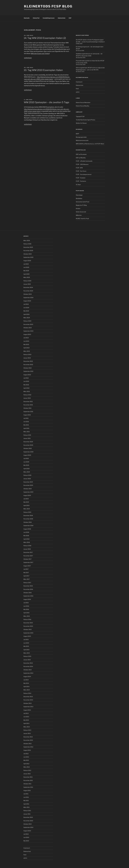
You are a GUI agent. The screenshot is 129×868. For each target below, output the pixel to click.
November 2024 (28, 291)
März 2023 (27, 351)
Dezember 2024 (28, 287)
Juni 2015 (26, 643)
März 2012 (27, 767)
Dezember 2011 (28, 777)
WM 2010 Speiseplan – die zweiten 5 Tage (46, 102)
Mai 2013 (26, 720)
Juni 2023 (26, 341)
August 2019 (27, 495)
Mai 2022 (26, 385)
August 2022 (27, 375)
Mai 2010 (26, 841)
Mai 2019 (26, 502)
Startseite (27, 18)
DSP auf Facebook (81, 154)
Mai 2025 (26, 271)
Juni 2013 (26, 717)
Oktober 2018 (28, 522)
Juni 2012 (26, 757)
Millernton (79, 215)
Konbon (78, 208)
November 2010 (28, 821)
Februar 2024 (27, 321)
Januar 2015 (27, 660)
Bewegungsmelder (81, 137)
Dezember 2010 (28, 817)
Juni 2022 (26, 381)
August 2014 (27, 676)
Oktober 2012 (27, 744)
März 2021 (27, 432)
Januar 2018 (27, 549)
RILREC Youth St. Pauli (82, 219)
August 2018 (27, 529)
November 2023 (28, 324)
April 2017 (26, 576)
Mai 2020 (26, 465)
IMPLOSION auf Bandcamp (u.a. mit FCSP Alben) (90, 144)
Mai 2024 (26, 311)
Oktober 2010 (28, 824)
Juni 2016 (26, 606)
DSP (70, 18)
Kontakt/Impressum (49, 18)
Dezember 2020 (28, 442)
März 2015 (27, 653)
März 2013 (27, 727)
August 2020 (27, 455)
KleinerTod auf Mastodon (83, 102)
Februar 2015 (27, 656)
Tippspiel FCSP (80, 116)
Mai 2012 (26, 760)
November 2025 (28, 251)
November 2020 (28, 445)
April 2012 (26, 764)
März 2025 (27, 277)
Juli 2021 (26, 418)
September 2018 (28, 526)
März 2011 (27, 807)
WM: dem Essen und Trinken (40, 53)
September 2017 (28, 562)
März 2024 (27, 318)
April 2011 (26, 804)
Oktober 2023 (28, 328)
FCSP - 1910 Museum (82, 164)
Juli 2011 (26, 794)
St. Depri (78, 185)
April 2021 (26, 428)
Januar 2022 (27, 398)
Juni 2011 (26, 797)
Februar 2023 (27, 354)
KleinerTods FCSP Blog (48, 6)
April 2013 (26, 723)
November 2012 (28, 740)
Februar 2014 (27, 693)
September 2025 (28, 257)
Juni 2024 (26, 308)
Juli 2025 (26, 264)
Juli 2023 (26, 338)
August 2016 (27, 599)
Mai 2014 (26, 683)
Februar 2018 (27, 546)
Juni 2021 (26, 422)
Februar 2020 (27, 475)
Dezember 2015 (28, 623)
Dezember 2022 (28, 361)
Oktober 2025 (28, 254)
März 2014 (27, 690)
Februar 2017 (27, 583)
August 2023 (27, 334)
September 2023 (28, 331)
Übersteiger (79, 195)
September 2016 (28, 596)
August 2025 (27, 261)
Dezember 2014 (28, 663)
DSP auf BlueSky (81, 158)
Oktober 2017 (27, 559)
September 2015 (28, 633)
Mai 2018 (26, 536)
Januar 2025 (27, 284)
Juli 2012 (26, 754)
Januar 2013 (27, 733)
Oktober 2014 (28, 670)
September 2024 (28, 298)
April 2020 (27, 469)
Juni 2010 (26, 837)
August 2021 (27, 415)
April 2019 (26, 505)
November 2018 (28, 519)
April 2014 (26, 687)
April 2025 (26, 274)
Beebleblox (79, 198)
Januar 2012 (27, 774)
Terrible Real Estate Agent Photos (86, 120)
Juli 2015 (26, 640)
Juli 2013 (26, 713)
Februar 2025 (27, 281)
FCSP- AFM (79, 168)
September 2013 (28, 707)
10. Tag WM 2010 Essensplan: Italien (43, 70)
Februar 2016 (27, 619)
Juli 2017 (26, 569)
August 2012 (27, 750)
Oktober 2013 (28, 703)
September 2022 (28, 371)
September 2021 (28, 412)
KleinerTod (36, 18)
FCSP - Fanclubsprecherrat (84, 174)
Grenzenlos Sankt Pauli (83, 202)
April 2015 (26, 650)
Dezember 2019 (28, 482)
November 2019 (28, 485)
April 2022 (26, 388)
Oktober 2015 (28, 629)
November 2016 (28, 589)
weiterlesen (28, 58)
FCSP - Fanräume (81, 181)
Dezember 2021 (28, 401)
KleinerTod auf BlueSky (83, 106)
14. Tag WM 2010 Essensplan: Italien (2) (45, 38)
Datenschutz (62, 18)
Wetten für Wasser (81, 123)
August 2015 (27, 636)
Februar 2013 (27, 730)
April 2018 (26, 539)
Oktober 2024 (28, 294)
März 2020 (27, 472)
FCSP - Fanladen (81, 178)
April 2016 (26, 613)
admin (78, 92)
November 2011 (28, 780)
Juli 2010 (26, 834)
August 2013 (27, 710)
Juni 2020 (26, 462)
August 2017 (27, 566)
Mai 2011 (26, 801)
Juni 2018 (26, 532)
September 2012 (28, 747)
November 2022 (28, 365)
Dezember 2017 (28, 552)
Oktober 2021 (27, 408)
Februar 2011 (27, 811)
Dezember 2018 (28, 515)
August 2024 (27, 301)
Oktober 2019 (28, 489)
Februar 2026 (27, 244)
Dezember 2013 (28, 697)
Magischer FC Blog (81, 205)
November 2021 (28, 405)
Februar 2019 (27, 512)
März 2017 (27, 579)
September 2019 (28, 492)
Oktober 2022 (28, 368)
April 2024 (26, 314)
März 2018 (27, 542)
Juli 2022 (26, 378)
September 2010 (28, 827)
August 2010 (27, 831)
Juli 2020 (26, 458)
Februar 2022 (27, 395)
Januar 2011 (27, 814)
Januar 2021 (27, 438)
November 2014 (28, 666)
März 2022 (27, 391)
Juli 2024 (26, 304)
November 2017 (28, 556)
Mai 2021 (26, 425)
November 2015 (28, 626)
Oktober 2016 (28, 593)
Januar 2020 (27, 479)
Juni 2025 (26, 267)
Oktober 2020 (28, 448)
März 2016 (27, 616)
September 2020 (28, 452)
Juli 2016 (26, 603)
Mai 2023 (26, 344)
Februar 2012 (27, 770)
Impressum (79, 82)
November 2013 (28, 700)
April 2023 (26, 348)
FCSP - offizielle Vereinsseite (84, 161)
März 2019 (27, 509)
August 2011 (27, 790)
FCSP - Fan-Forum (81, 171)
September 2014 (28, 673)
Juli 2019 (26, 499)
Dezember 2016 (28, 586)
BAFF (77, 134)
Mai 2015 (26, 646)
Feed (77, 89)
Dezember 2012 (28, 737)
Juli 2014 (26, 680)
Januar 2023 (27, 358)
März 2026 (27, 240)
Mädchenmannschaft (82, 140)
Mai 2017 (26, 573)
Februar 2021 (27, 435)
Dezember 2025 (28, 247)
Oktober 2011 (27, 784)
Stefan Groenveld (81, 212)
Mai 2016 (26, 609)
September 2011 (28, 787)
